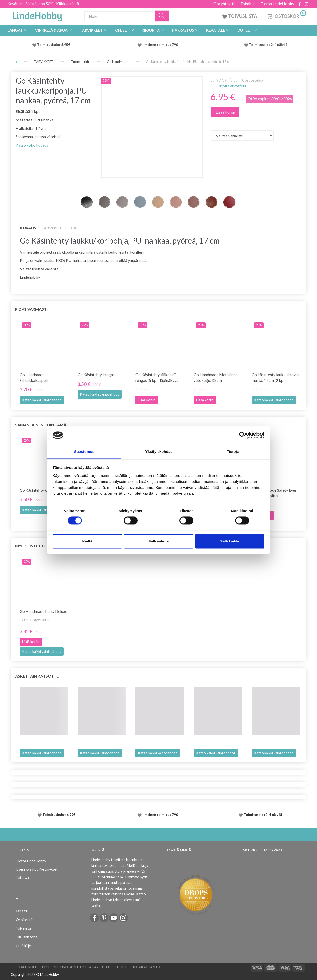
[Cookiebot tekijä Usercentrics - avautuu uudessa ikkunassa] (243, 435)
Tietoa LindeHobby (277, 4)
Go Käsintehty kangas (96, 374)
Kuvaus (28, 228)
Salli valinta (159, 541)
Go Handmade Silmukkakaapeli (34, 377)
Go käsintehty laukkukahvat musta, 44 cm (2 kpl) (275, 377)
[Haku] (162, 16)
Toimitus (248, 4)
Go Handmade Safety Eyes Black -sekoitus (274, 493)
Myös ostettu (31, 546)
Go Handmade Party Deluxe (43, 611)
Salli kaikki (230, 541)
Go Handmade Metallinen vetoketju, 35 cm (216, 377)
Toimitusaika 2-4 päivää (268, 45)
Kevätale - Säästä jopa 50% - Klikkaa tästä (43, 4)
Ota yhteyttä (224, 4)
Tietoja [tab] (233, 451)
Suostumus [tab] (84, 451)
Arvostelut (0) (60, 228)
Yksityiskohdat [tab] (158, 451)
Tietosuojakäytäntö (139, 967)
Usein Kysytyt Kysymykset (37, 869)
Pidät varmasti (31, 309)
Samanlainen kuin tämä (41, 425)
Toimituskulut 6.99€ (59, 815)
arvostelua (253, 80)
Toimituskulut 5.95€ (54, 45)
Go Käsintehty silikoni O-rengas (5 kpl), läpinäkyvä (157, 377)
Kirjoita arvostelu (231, 86)
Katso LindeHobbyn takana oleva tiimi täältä (119, 900)
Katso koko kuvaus (32, 145)
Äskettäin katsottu (37, 676)
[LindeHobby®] (37, 15)
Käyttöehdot (105, 967)
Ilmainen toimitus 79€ (161, 45)
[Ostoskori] (286, 15)
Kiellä (87, 541)
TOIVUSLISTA (240, 16)
